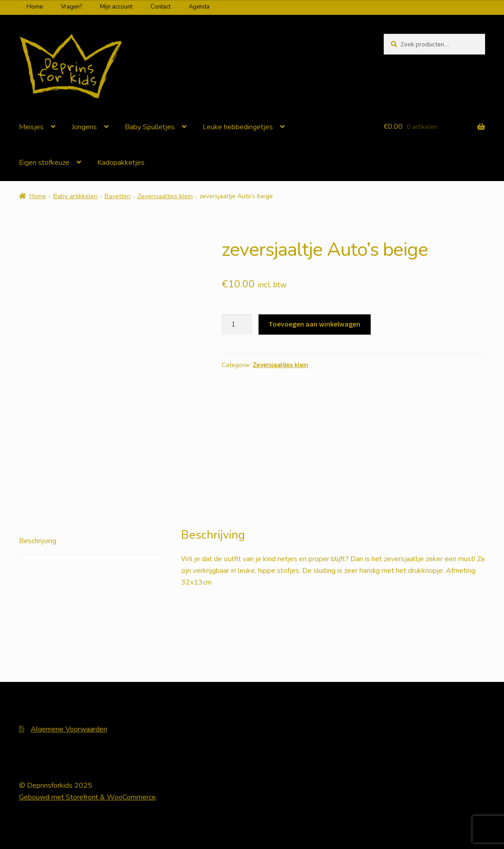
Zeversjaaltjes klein (165, 196)
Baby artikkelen (75, 196)
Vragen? (71, 7)
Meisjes (31, 127)
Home (35, 7)
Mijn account (116, 7)
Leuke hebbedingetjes (238, 127)
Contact (161, 7)
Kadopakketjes (121, 163)
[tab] (90, 542)
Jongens (84, 127)
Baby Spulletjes (150, 127)
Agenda (199, 7)
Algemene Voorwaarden (69, 729)
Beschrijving (38, 541)
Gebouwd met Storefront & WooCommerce (87, 797)
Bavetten (118, 196)
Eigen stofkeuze (44, 163)
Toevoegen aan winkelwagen (314, 324)
